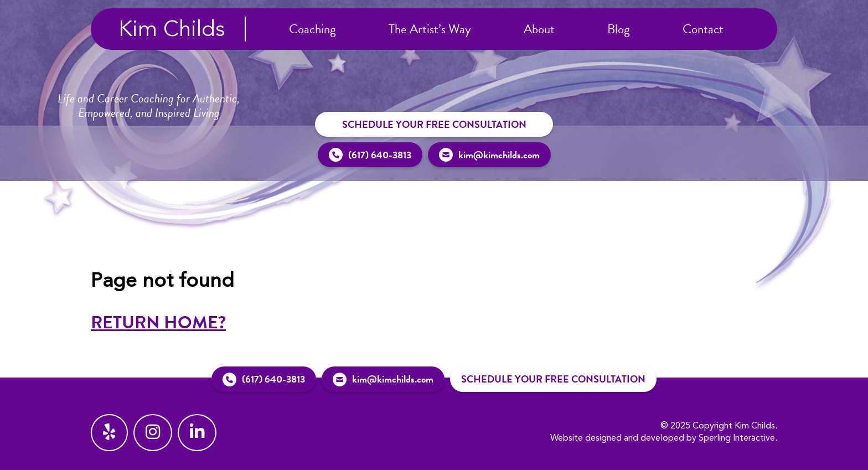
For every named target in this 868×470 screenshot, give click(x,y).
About (539, 29)
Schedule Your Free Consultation (434, 124)
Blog (619, 29)
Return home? (158, 322)
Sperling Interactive (737, 438)
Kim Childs (172, 30)
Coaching (312, 29)
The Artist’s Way (430, 29)
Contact (703, 29)
